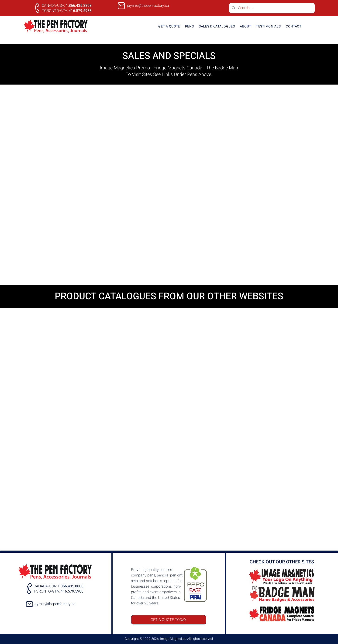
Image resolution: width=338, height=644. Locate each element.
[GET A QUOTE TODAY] (169, 620)
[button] (189, 26)
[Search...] (272, 8)
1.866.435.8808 (79, 6)
